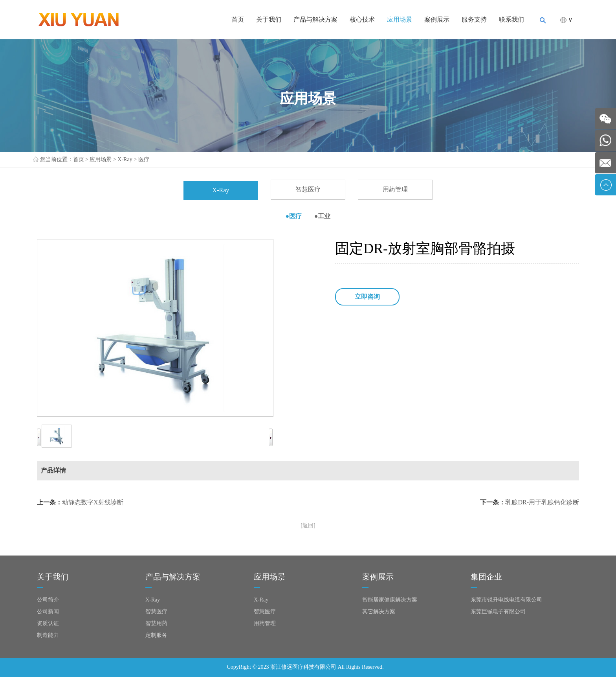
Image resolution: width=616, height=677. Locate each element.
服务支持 (474, 19)
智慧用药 (156, 623)
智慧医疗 (308, 189)
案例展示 (437, 19)
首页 (238, 19)
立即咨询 (367, 297)
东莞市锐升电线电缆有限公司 (506, 600)
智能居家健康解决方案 (390, 600)
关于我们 (269, 19)
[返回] (308, 525)
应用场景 (400, 19)
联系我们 (511, 19)
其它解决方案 (379, 612)
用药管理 (395, 189)
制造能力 (48, 635)
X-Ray (125, 159)
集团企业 (486, 577)
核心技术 (362, 19)
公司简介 (48, 600)
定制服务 (156, 635)
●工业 (323, 216)
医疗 (144, 159)
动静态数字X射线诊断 (93, 502)
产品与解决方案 (315, 19)
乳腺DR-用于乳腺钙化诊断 (542, 502)
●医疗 (294, 216)
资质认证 (48, 623)
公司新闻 (48, 612)
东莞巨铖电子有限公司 (498, 612)
